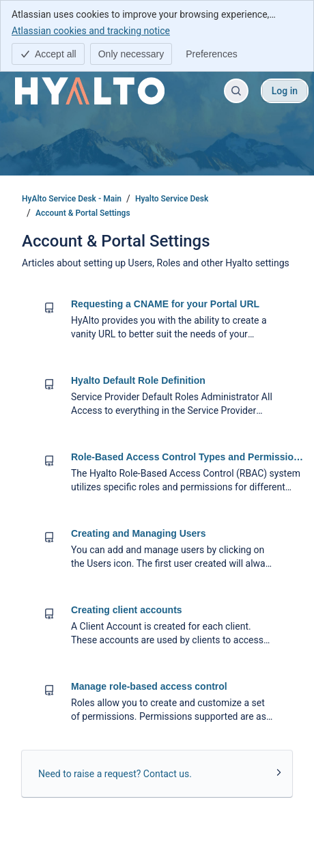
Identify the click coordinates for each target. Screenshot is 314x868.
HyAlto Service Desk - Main (72, 199)
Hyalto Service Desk (172, 199)
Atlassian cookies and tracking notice (91, 30)
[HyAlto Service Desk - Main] (90, 91)
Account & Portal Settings (83, 213)
